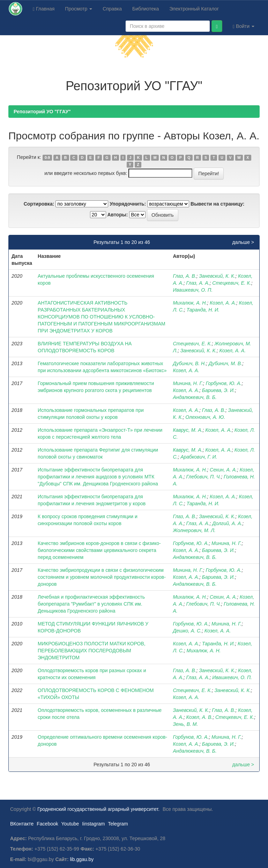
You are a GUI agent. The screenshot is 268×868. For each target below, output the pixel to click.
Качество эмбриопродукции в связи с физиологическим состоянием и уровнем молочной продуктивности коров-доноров (102, 577)
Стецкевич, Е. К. (232, 283)
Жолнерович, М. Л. (194, 530)
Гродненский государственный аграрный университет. (98, 809)
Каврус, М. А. (188, 430)
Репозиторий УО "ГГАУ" (42, 112)
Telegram (118, 824)
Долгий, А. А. (227, 523)
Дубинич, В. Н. (189, 363)
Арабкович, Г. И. (199, 457)
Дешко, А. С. (187, 631)
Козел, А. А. (223, 303)
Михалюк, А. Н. (190, 303)
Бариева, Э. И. (218, 390)
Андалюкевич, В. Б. (195, 397)
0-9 (47, 158)
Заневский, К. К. (217, 276)
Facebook (47, 824)
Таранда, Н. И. (203, 310)
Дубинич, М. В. (225, 363)
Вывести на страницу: (217, 204)
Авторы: (117, 215)
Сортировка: (39, 204)
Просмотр (79, 9)
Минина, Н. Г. (188, 383)
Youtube (70, 824)
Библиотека (146, 9)
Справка (112, 9)
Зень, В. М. (185, 724)
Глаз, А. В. (184, 276)
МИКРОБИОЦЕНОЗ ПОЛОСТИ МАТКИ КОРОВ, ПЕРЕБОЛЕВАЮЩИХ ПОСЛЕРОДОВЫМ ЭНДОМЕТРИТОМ (92, 651)
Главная (44, 9)
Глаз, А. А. (198, 283)
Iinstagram (93, 824)
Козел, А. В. (200, 717)
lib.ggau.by (82, 859)
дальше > (243, 242)
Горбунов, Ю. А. (224, 383)
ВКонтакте (22, 824)
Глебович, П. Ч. (204, 477)
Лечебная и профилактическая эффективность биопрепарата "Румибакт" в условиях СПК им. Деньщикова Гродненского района (91, 604)
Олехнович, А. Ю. (205, 417)
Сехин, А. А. (223, 470)
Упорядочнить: (128, 204)
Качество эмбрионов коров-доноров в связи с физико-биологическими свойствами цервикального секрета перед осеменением (99, 550)
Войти (244, 26)
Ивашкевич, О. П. (193, 290)
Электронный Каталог (194, 9)
